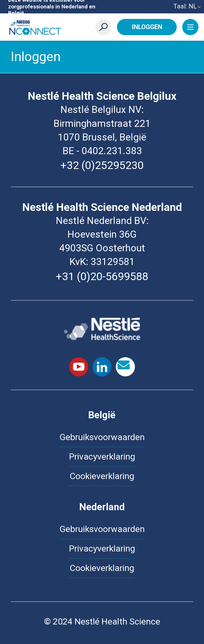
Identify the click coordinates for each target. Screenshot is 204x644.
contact (125, 367)
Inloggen (147, 27)
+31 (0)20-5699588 (102, 276)
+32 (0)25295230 (102, 165)
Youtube (79, 367)
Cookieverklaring (102, 476)
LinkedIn (102, 367)
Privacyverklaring (102, 457)
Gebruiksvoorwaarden (102, 437)
